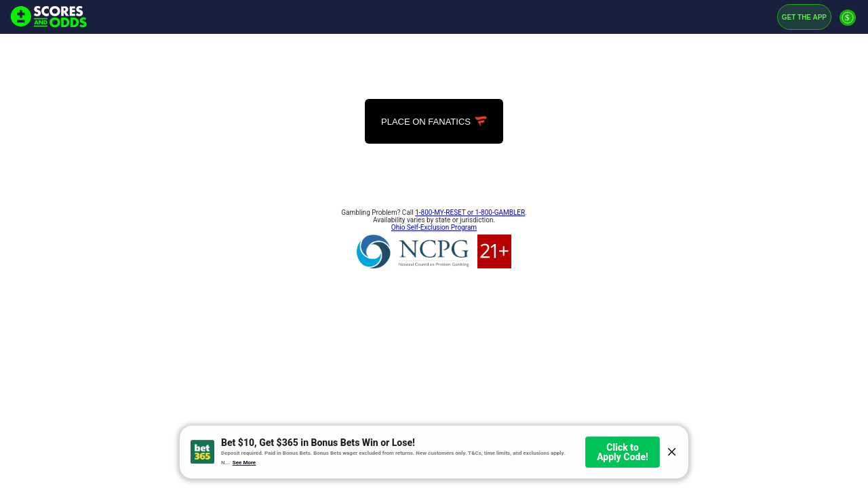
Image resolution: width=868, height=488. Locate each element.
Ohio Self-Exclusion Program (434, 227)
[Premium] (848, 23)
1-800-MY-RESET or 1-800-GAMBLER (470, 212)
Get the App (804, 17)
